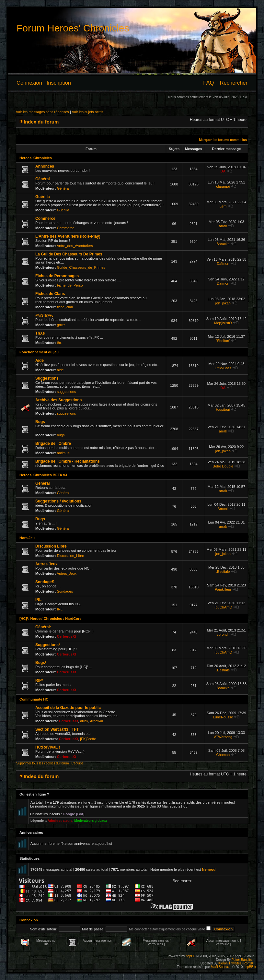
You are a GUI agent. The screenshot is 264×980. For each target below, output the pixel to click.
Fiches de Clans (50, 294)
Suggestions (47, 378)
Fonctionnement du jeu (39, 352)
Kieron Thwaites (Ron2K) (236, 963)
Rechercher (234, 83)
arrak (223, 226)
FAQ (208, 83)
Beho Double (223, 466)
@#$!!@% (44, 315)
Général (43, 179)
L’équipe (77, 763)
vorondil (223, 634)
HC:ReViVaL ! (48, 747)
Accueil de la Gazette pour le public (68, 708)
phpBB (190, 956)
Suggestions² (48, 645)
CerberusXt (67, 636)
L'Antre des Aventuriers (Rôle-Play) (68, 236)
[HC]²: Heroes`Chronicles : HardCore (50, 619)
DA (223, 171)
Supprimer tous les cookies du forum (42, 763)
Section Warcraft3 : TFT (57, 729)
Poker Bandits (242, 960)
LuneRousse (223, 717)
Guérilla (43, 197)
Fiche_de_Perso (70, 285)
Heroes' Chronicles (36, 158)
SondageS (45, 582)
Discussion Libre (51, 546)
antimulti (64, 453)
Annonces (45, 166)
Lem (223, 206)
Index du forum (41, 122)
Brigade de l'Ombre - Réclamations (68, 461)
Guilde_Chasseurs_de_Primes (81, 267)
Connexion (29, 83)
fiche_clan (65, 307)
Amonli (223, 509)
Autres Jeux (46, 564)
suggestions (67, 392)
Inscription (59, 83)
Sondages (65, 591)
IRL (38, 600)
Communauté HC (34, 699)
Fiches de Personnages (57, 276)
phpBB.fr (250, 967)
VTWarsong (223, 737)
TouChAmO (223, 607)
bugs (61, 435)
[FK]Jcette (88, 739)
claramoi (223, 186)
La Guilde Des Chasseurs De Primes (69, 254)
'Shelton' (223, 341)
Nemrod (209, 869)
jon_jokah (223, 303)
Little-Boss (223, 368)
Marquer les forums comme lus (223, 140)
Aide (40, 360)
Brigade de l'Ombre (53, 443)
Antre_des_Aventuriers (75, 246)
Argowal (97, 721)
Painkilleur (223, 589)
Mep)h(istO (223, 323)
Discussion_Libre (71, 556)
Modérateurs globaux (91, 821)
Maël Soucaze (221, 967)
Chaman (223, 755)
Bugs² (41, 663)
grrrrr (61, 325)
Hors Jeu (27, 538)
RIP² (39, 680)
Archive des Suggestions (58, 400)
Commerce (45, 218)
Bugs (40, 422)
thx (59, 343)
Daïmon (223, 264)
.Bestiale (223, 572)
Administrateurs (60, 821)
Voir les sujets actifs (88, 112)
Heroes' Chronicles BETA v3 (43, 475)
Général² (43, 627)
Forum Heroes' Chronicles (73, 28)
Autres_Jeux (67, 573)
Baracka (223, 244)
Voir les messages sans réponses (42, 112)
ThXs (40, 333)
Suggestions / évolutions (58, 501)
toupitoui (223, 409)
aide (60, 370)
